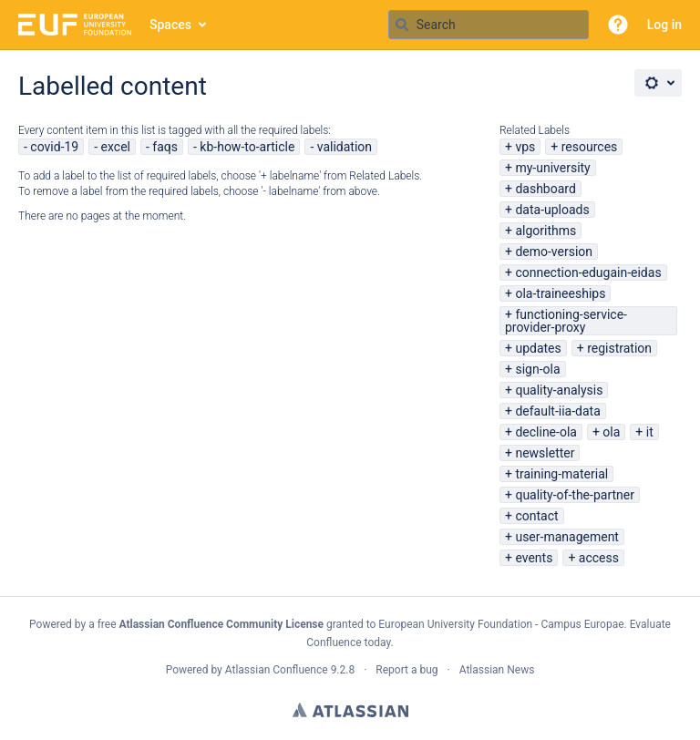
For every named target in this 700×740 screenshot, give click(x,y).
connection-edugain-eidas (588, 272)
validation (345, 147)
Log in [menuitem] (664, 25)
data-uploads (552, 210)
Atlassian (350, 710)
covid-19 (54, 147)
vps (525, 147)
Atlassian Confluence (277, 670)
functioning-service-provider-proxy (566, 321)
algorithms (546, 231)
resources (590, 147)
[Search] (402, 25)
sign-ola (537, 369)
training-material (561, 474)
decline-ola (546, 432)
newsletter (545, 453)
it (650, 432)
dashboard (545, 189)
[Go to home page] (75, 25)
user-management (567, 537)
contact (536, 516)
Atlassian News (497, 670)
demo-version (554, 252)
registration (619, 348)
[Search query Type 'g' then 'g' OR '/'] (489, 25)
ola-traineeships (560, 293)
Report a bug (407, 670)
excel (116, 147)
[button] (618, 25)
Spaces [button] (170, 25)
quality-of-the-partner (575, 495)
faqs (165, 147)
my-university (552, 168)
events (534, 558)
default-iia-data (557, 411)
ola (611, 432)
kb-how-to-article (247, 147)
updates (538, 348)
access (599, 558)
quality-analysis (559, 390)
